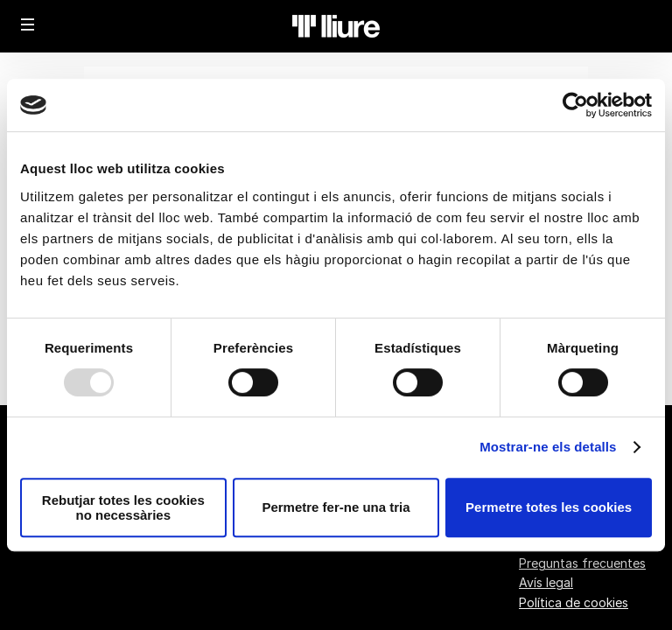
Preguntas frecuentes (582, 563)
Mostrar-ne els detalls (548, 447)
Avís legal (546, 582)
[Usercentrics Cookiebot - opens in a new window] (575, 105)
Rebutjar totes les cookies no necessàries (123, 507)
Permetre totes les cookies (549, 507)
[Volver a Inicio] (336, 26)
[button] (28, 24)
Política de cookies (574, 602)
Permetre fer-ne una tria (336, 507)
